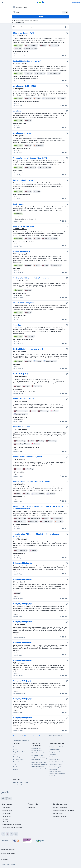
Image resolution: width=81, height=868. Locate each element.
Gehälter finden (58, 813)
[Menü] (2, 2)
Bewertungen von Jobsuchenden (63, 810)
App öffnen (76, 3)
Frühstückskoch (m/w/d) (23, 180)
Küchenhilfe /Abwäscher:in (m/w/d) (27, 61)
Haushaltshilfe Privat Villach (57, 762)
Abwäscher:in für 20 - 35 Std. (25, 86)
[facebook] (3, 834)
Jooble (13, 864)
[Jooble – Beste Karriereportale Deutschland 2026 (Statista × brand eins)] (28, 841)
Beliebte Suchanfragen (22, 740)
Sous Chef (17, 325)
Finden (40, 17)
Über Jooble (6, 808)
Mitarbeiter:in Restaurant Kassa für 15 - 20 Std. (32, 482)
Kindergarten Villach (55, 759)
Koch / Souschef (20, 204)
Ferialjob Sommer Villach (56, 747)
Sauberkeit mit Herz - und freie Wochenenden (31, 278)
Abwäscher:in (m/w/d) (22, 133)
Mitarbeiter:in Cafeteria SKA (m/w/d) (28, 457)
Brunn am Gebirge (18, 759)
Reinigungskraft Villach (56, 752)
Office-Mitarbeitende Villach (40, 769)
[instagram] (7, 834)
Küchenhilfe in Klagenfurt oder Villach (28, 349)
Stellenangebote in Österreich (11, 825)
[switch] (66, 27)
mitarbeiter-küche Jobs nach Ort (12, 827)
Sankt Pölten (17, 767)
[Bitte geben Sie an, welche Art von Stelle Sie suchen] (40, 7)
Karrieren (5, 819)
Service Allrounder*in (22, 251)
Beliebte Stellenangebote (21, 782)
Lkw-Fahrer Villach (55, 757)
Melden (64, 56)
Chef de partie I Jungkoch (24, 303)
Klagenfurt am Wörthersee (21, 752)
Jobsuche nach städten (20, 785)
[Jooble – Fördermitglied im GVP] (40, 841)
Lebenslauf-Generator (60, 816)
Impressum (5, 859)
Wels (15, 754)
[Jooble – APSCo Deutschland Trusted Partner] (16, 841)
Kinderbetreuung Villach (56, 767)
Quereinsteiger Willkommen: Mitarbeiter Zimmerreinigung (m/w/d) (36, 535)
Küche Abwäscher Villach (39, 753)
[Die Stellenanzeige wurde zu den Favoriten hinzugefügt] (67, 33)
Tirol (15, 764)
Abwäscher (18, 111)
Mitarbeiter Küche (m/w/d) (24, 33)
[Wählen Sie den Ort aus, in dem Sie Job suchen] (40, 12)
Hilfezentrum (6, 822)
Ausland (16, 749)
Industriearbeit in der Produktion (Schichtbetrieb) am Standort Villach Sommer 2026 (38, 508)
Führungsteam (6, 813)
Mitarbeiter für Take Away (24, 226)
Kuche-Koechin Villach (38, 755)
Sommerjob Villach (55, 749)
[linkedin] (16, 834)
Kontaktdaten (6, 816)
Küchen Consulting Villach (39, 762)
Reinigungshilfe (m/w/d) (23, 563)
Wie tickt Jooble (7, 810)
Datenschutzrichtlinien (8, 853)
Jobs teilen (31, 808)
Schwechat (17, 747)
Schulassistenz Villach (56, 764)
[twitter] (12, 834)
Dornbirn (16, 769)
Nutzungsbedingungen (8, 850)
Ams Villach (53, 754)
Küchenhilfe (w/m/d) (21, 374)
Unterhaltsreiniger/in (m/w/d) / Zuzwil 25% (30, 158)
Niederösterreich (18, 762)
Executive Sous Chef (21, 427)
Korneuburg (17, 757)
